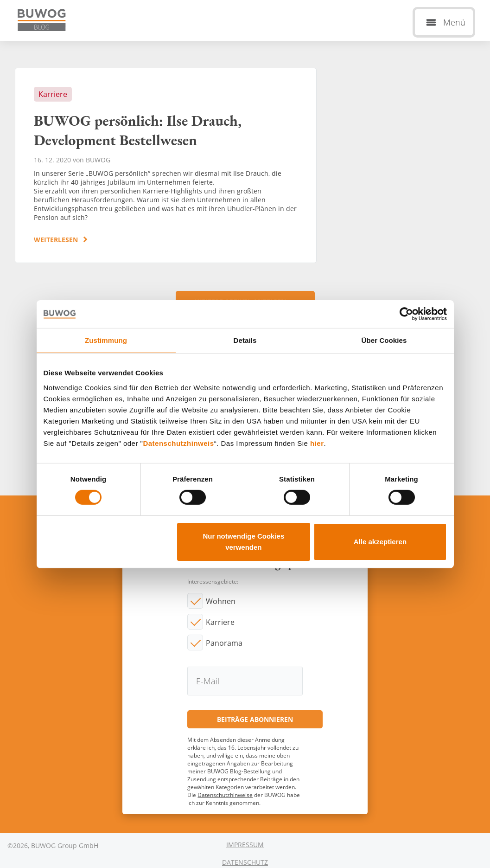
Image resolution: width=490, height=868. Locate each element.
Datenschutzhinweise (225, 795)
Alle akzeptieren (380, 542)
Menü (454, 22)
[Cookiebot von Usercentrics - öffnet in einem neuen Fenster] (406, 314)
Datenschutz (245, 862)
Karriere (220, 622)
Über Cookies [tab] (384, 340)
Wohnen (221, 601)
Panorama (224, 643)
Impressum (245, 845)
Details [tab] (245, 340)
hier (317, 443)
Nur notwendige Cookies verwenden (243, 542)
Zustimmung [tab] (106, 340)
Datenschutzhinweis (178, 443)
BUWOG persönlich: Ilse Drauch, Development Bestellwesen (166, 165)
